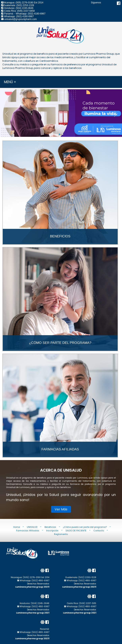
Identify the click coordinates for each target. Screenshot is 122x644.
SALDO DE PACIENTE (76, 530)
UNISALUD (32, 527)
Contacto (99, 530)
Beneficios (50, 527)
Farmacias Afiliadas (28, 530)
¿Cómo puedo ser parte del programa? (85, 527)
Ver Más (61, 509)
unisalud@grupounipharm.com (20, 19)
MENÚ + (10, 82)
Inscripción (52, 530)
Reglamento (61, 534)
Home (17, 527)
